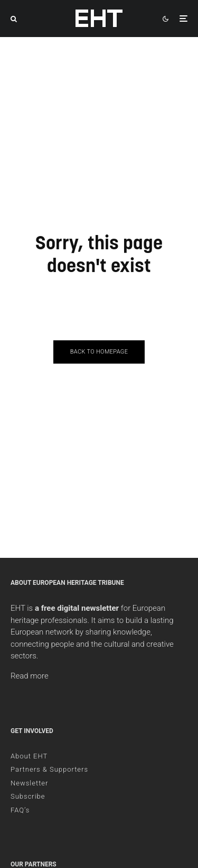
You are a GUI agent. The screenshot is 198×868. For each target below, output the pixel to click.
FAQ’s (20, 810)
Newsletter (29, 783)
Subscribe (28, 796)
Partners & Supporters (49, 769)
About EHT (29, 756)
